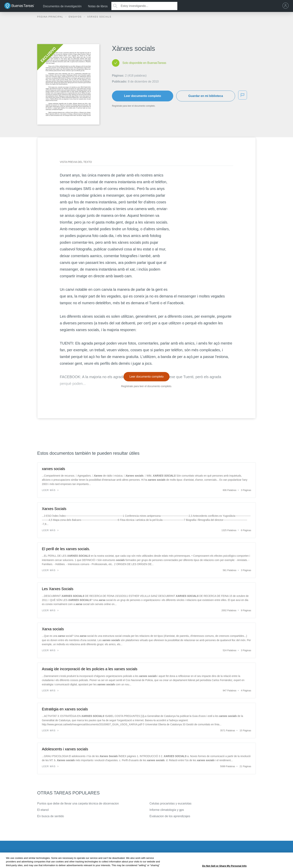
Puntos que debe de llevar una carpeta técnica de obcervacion (78, 803)
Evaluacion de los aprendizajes (170, 816)
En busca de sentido (51, 816)
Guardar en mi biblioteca (206, 96)
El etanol (43, 810)
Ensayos (76, 17)
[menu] (286, 6)
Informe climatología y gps (167, 810)
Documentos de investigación (62, 6)
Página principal (51, 17)
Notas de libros (98, 6)
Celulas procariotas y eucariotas (170, 803)
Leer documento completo (143, 96)
